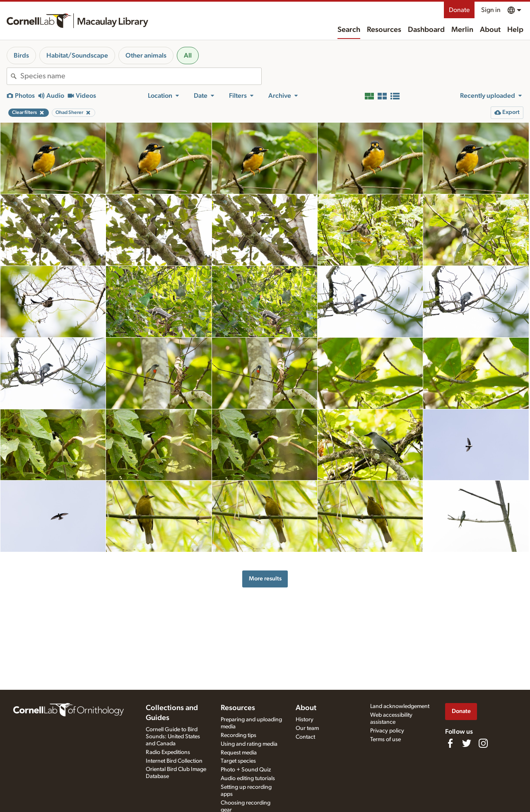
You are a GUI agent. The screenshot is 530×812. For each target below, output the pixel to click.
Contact (305, 737)
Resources (384, 30)
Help (515, 30)
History (305, 720)
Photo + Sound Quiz (246, 770)
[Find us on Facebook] (450, 743)
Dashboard (426, 30)
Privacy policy (387, 731)
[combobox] (141, 76)
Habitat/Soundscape (77, 56)
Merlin (462, 30)
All (188, 56)
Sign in (491, 10)
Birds (21, 56)
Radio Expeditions (168, 752)
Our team (307, 728)
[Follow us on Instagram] (483, 743)
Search (349, 30)
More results (265, 579)
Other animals (146, 56)
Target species (238, 761)
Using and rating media (249, 744)
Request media (239, 753)
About (490, 30)
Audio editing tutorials (248, 778)
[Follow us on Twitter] (467, 743)
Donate (459, 10)
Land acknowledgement (400, 706)
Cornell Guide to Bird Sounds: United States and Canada (173, 737)
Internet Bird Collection (174, 761)
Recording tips (238, 735)
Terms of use (385, 739)
